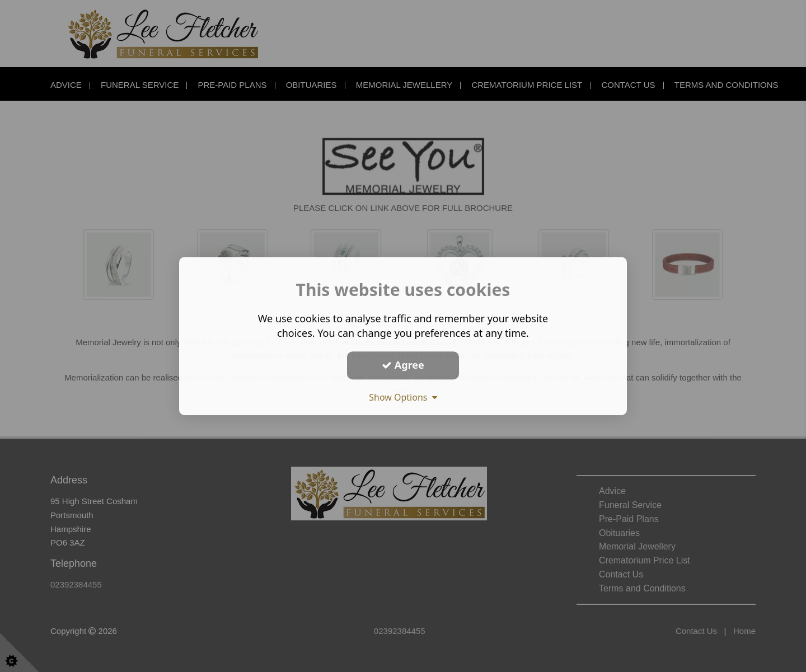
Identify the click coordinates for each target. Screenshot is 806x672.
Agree (403, 365)
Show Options (403, 397)
